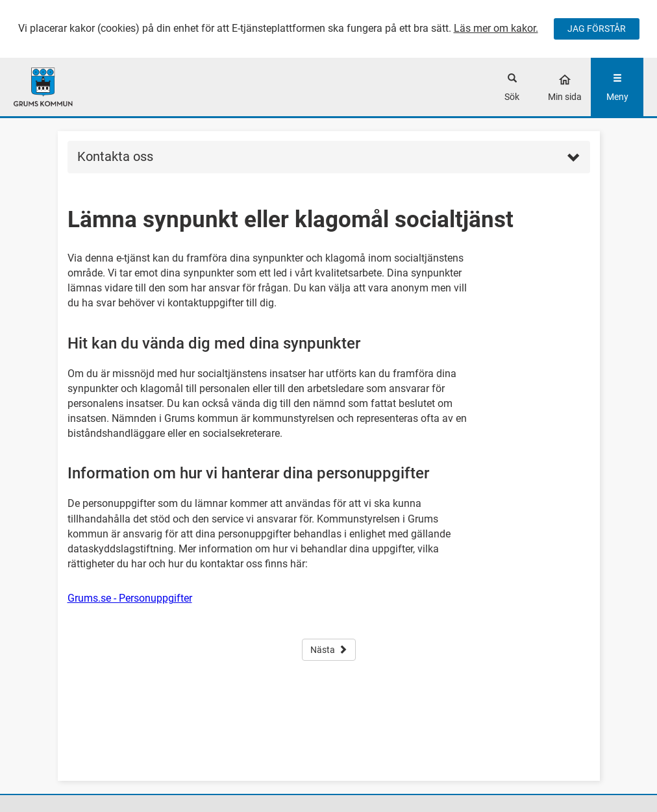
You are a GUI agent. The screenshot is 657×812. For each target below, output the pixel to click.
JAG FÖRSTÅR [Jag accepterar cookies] (597, 29)
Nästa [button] (329, 650)
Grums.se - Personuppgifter (130, 598)
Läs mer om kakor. (496, 28)
